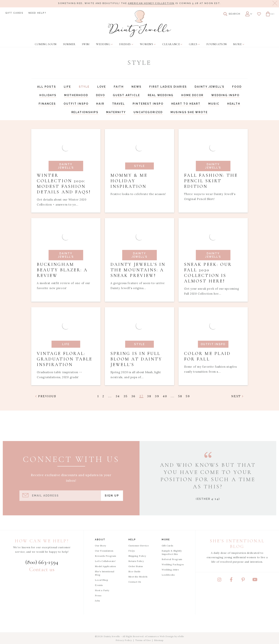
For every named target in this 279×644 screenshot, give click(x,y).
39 (157, 396)
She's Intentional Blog (105, 573)
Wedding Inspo (225, 95)
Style (84, 87)
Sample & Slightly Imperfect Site (172, 552)
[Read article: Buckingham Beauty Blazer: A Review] (66, 260)
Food (237, 87)
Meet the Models (138, 577)
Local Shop (101, 580)
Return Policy (136, 561)
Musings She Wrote (189, 112)
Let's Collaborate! (105, 561)
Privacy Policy (124, 640)
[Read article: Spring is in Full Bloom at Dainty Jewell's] (139, 346)
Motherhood (76, 95)
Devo (101, 95)
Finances (47, 104)
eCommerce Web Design (159, 636)
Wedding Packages (173, 564)
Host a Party (102, 590)
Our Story (100, 546)
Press (98, 595)
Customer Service (139, 546)
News (137, 87)
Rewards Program (105, 556)
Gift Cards (14, 13)
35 (126, 396)
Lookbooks (168, 575)
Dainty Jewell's (210, 87)
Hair (100, 104)
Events (99, 585)
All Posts (47, 87)
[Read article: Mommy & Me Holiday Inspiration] (139, 171)
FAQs (132, 551)
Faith (119, 87)
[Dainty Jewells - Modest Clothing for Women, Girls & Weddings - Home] (140, 24)
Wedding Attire (170, 570)
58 (180, 396)
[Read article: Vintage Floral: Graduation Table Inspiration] (66, 346)
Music (214, 104)
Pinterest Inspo (148, 104)
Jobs (97, 601)
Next (237, 396)
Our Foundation (104, 551)
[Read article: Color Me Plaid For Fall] (213, 346)
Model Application (105, 566)
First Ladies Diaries (168, 87)
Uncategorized (148, 112)
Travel (119, 104)
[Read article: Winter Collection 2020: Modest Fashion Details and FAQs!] (66, 171)
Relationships (85, 112)
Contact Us (135, 582)
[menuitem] (45, 42)
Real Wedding (161, 95)
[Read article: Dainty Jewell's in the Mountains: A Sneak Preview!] (139, 260)
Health (234, 104)
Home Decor (192, 95)
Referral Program (172, 559)
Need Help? (37, 13)
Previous (46, 396)
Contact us (42, 569)
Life (67, 87)
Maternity (116, 112)
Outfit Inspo (76, 104)
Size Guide (135, 571)
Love (102, 87)
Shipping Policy (137, 556)
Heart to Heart (186, 104)
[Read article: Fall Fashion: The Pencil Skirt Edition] (213, 171)
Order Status (136, 566)
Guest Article (126, 95)
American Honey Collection (151, 3)
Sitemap (159, 640)
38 (149, 396)
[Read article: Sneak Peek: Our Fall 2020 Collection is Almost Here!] (213, 260)
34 (118, 396)
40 (165, 396)
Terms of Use (143, 640)
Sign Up (112, 496)
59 (188, 396)
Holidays (48, 95)
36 (133, 396)
